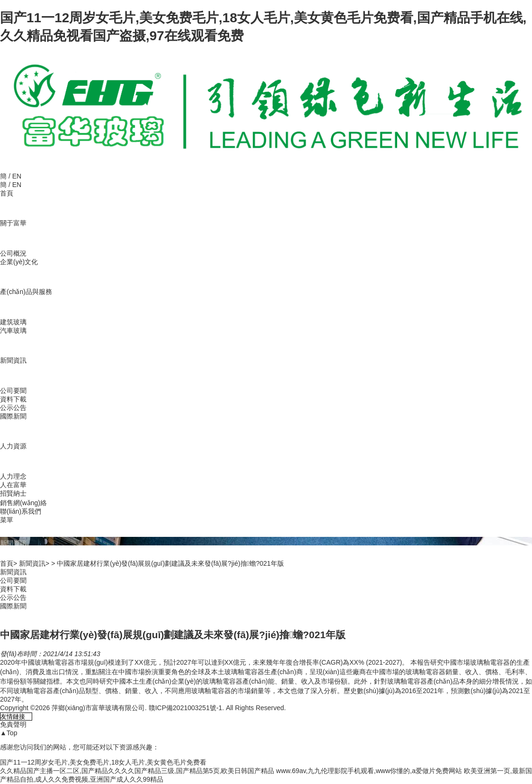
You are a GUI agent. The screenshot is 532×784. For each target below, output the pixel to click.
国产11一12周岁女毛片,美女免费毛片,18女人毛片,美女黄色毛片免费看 (103, 762)
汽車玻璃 (13, 330)
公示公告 (13, 408)
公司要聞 (13, 391)
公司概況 (13, 253)
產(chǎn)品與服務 (26, 292)
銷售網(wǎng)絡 (23, 503)
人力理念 (13, 476)
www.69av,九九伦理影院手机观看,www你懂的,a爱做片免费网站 (369, 771)
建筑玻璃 (13, 322)
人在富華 (13, 485)
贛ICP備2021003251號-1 (186, 708)
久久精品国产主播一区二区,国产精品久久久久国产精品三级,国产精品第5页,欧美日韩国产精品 (137, 771)
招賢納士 (13, 493)
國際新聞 (13, 416)
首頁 (7, 193)
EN (17, 176)
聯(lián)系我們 (21, 511)
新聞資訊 (13, 360)
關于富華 (13, 223)
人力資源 (13, 446)
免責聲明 (13, 724)
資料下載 (13, 399)
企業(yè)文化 (19, 262)
